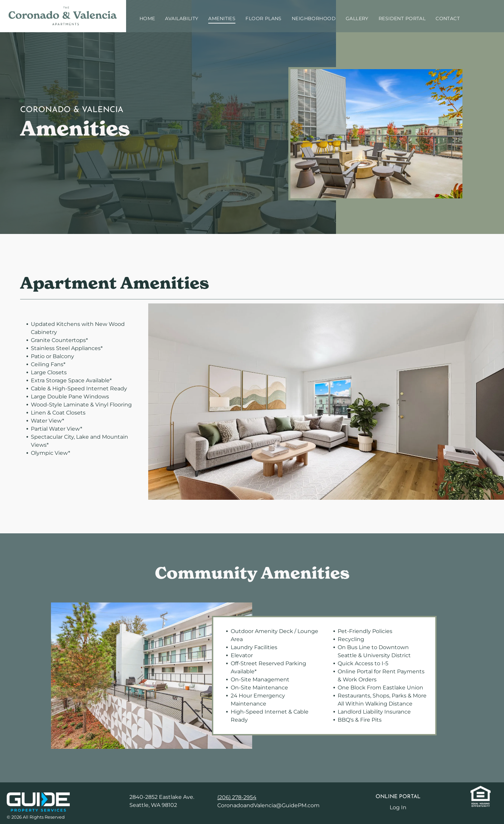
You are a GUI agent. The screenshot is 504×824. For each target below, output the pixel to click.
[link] (38, 796)
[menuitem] (147, 19)
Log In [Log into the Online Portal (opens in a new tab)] (398, 807)
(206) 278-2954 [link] (237, 797)
